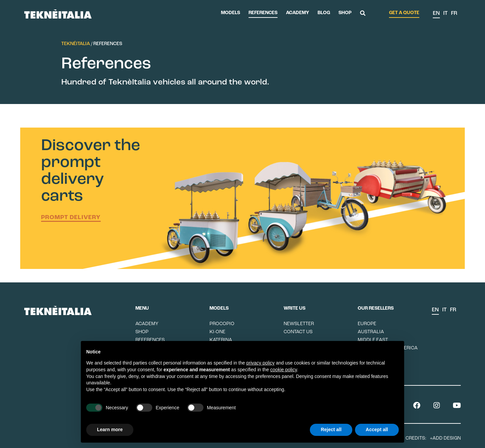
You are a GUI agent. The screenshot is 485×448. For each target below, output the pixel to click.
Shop (345, 13)
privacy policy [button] (260, 363)
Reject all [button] (331, 429)
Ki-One (217, 332)
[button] (363, 14)
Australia (371, 332)
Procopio (222, 324)
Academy (298, 13)
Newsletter (299, 324)
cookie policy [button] (283, 370)
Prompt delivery (71, 218)
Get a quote (404, 13)
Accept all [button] (377, 429)
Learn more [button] (110, 429)
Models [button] (231, 13)
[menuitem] (436, 14)
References (263, 13)
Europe (367, 324)
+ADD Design (445, 438)
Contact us (298, 332)
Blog (324, 13)
